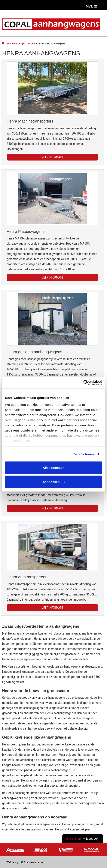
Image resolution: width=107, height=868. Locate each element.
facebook (91, 839)
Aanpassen (54, 482)
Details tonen (84, 454)
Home (6, 43)
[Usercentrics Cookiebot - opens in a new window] (83, 383)
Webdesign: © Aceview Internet (25, 862)
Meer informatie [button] (53, 157)
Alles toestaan (53, 468)
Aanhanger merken (23, 43)
